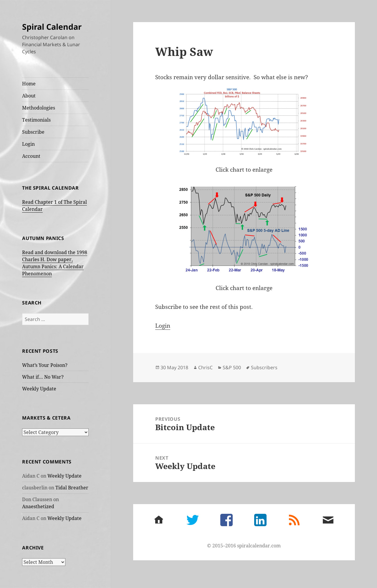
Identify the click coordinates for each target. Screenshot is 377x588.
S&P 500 (232, 367)
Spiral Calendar (52, 27)
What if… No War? (43, 377)
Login (28, 144)
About (29, 96)
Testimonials (36, 120)
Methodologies (39, 108)
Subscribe (33, 132)
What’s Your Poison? (45, 365)
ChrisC (205, 367)
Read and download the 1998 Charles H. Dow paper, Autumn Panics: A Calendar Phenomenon (55, 263)
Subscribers (264, 367)
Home (29, 84)
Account (31, 156)
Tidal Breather (72, 488)
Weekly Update (39, 389)
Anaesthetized (38, 506)
